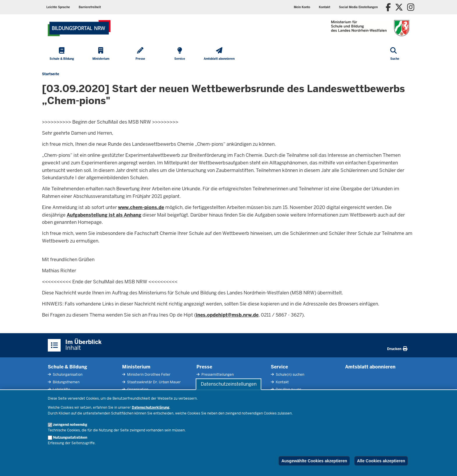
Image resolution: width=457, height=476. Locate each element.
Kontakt (282, 382)
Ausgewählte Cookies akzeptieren (314, 461)
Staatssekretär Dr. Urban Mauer (153, 382)
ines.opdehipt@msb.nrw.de (227, 315)
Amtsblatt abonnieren (370, 367)
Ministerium (136, 367)
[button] (358, 7)
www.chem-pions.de (141, 207)
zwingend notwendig (70, 425)
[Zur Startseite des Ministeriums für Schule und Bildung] (79, 28)
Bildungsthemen (66, 382)
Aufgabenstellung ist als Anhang (104, 215)
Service (279, 367)
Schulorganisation (67, 375)
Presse (204, 367)
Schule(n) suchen (290, 375)
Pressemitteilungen (217, 375)
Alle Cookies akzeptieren (381, 461)
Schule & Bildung (67, 367)
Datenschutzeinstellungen (229, 384)
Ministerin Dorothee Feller (148, 375)
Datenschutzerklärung (151, 408)
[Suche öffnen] (395, 54)
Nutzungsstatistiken (70, 438)
